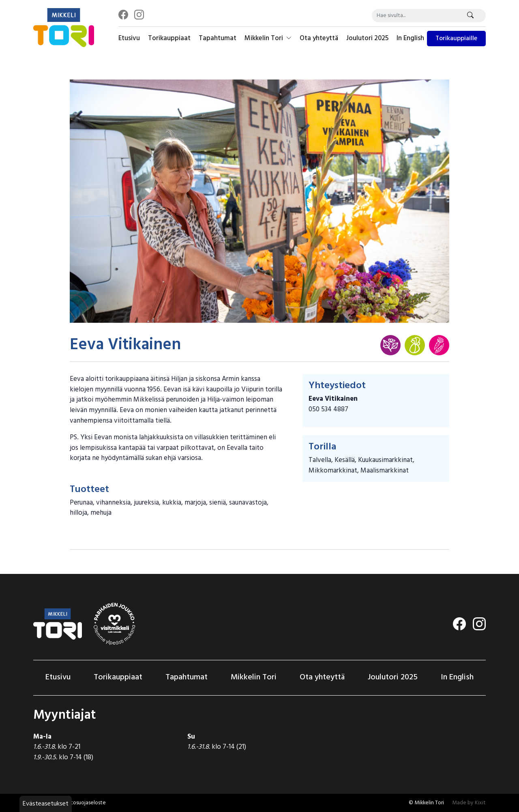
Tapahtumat (218, 38)
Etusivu (129, 38)
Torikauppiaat (169, 38)
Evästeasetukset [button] (46, 804)
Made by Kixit (469, 803)
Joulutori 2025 (367, 38)
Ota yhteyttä (319, 38)
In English (410, 38)
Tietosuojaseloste (85, 803)
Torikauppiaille (456, 39)
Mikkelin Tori (268, 38)
